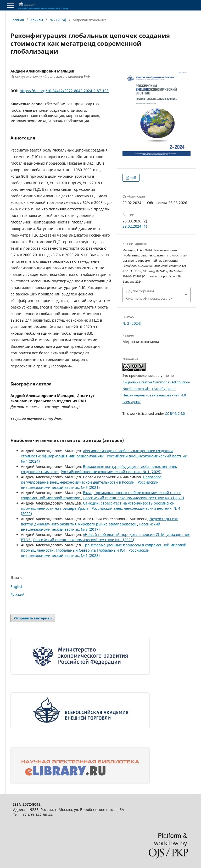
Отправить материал (33, 618)
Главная (17, 20)
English (17, 587)
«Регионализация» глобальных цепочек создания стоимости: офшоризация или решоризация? (97, 453)
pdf (133, 178)
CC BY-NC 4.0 (175, 413)
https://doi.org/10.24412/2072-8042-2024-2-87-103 (64, 91)
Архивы (37, 20)
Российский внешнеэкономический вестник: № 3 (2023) (134, 498)
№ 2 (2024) (58, 20)
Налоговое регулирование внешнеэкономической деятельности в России (91, 480)
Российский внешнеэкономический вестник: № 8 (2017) (91, 527)
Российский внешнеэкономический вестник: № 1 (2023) (85, 553)
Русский (18, 594)
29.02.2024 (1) (135, 226)
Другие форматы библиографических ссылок (149, 295)
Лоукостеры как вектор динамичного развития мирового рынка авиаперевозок (99, 521)
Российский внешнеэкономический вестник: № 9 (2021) (90, 485)
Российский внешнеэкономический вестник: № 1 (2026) (84, 540)
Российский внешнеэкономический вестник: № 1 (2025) (111, 472)
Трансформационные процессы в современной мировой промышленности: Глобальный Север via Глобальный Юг (104, 548)
